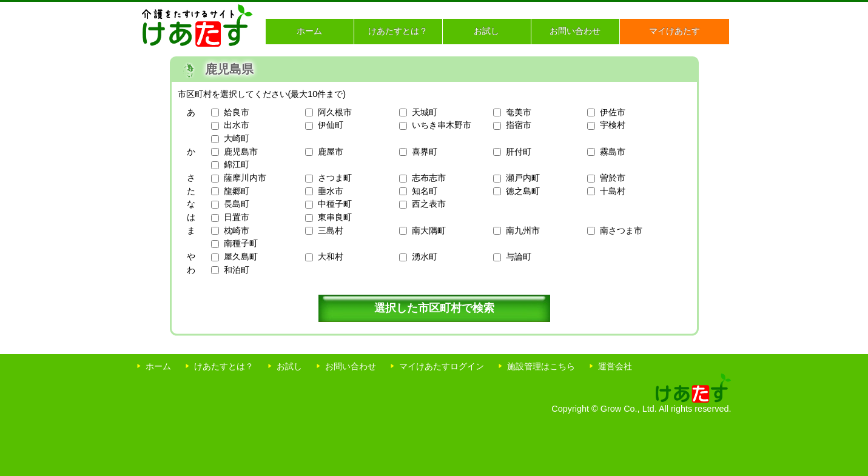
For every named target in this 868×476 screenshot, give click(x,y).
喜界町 (425, 152)
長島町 (237, 204)
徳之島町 (523, 191)
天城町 (425, 112)
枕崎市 (237, 230)
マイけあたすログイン (442, 366)
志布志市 (429, 178)
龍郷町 (237, 191)
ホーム (309, 31)
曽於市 (613, 178)
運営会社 (615, 366)
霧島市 (613, 152)
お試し (486, 31)
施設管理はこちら (541, 366)
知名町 (425, 191)
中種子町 (335, 204)
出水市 (237, 125)
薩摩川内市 (245, 178)
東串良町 (335, 217)
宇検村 (613, 125)
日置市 (237, 217)
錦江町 (237, 164)
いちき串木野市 (442, 125)
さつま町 (335, 178)
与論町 (519, 256)
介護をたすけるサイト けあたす (197, 25)
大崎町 (237, 138)
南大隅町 (429, 230)
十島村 (613, 191)
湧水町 (425, 256)
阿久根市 (335, 112)
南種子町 (241, 243)
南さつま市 (621, 230)
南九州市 (523, 230)
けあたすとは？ (398, 31)
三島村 (331, 230)
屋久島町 (241, 256)
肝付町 (519, 152)
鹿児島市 (241, 152)
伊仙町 (331, 125)
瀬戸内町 (523, 178)
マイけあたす (675, 31)
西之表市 (429, 204)
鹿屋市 (331, 152)
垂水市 (331, 191)
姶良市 (237, 112)
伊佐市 (613, 112)
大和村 (331, 256)
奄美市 (519, 112)
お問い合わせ (575, 31)
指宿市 (519, 125)
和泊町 (237, 270)
